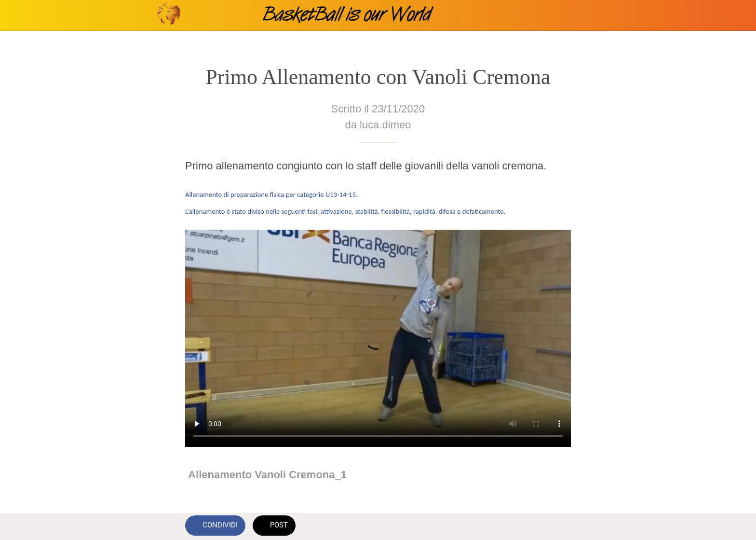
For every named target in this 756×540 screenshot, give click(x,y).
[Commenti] (559, 526)
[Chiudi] (19, 15)
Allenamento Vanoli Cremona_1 (267, 475)
